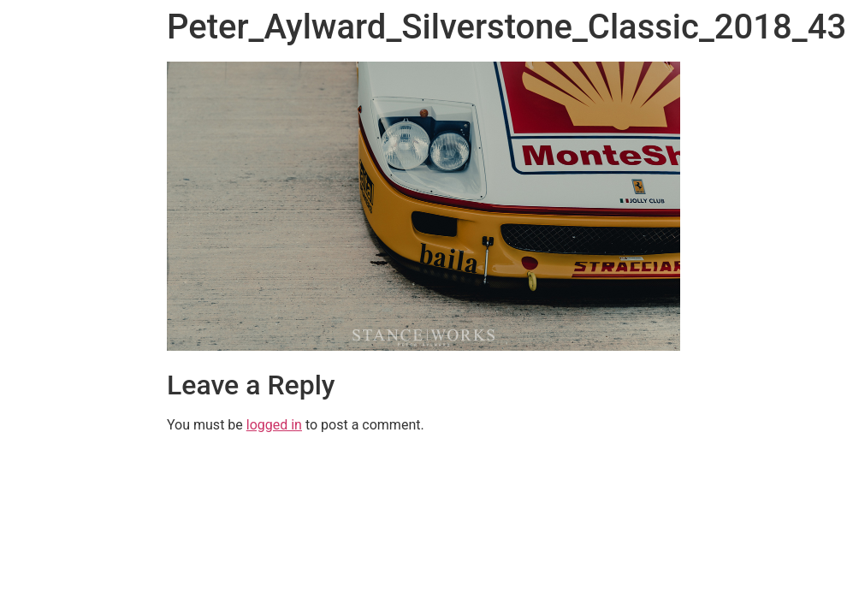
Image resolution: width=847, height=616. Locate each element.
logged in (274, 425)
